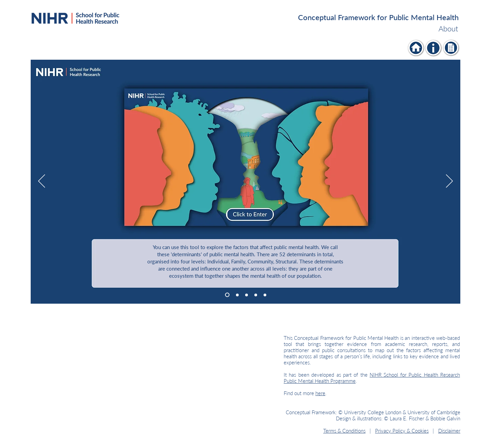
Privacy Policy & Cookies (402, 431)
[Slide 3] (247, 295)
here (320, 393)
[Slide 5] (265, 295)
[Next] (449, 182)
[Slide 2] (237, 295)
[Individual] (416, 48)
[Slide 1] (227, 295)
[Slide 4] (256, 295)
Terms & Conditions (344, 431)
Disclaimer (449, 431)
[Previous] (42, 182)
